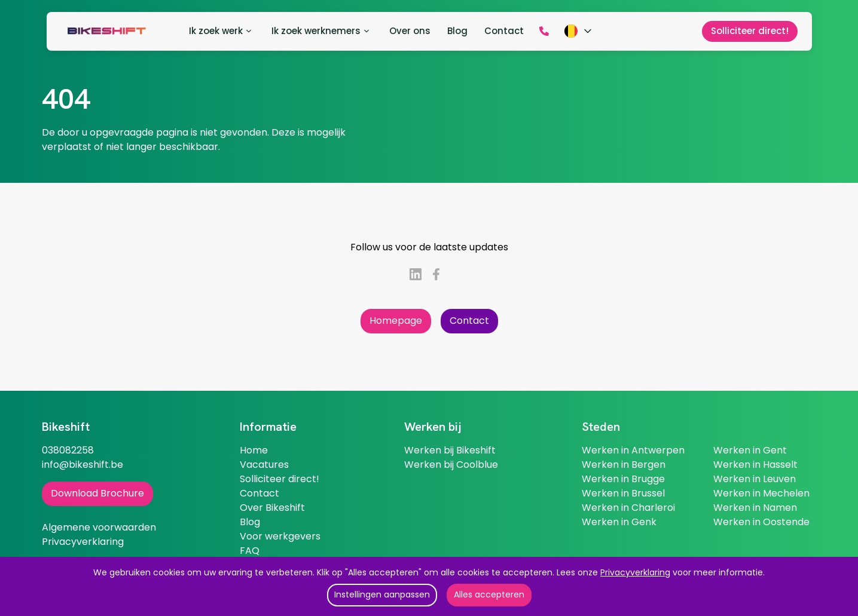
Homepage (396, 321)
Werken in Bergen (624, 465)
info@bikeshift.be (83, 465)
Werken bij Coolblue (451, 465)
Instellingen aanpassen (382, 594)
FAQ (250, 551)
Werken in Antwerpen (633, 450)
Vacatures (264, 465)
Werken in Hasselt (755, 465)
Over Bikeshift (272, 508)
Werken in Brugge (623, 479)
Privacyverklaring (635, 572)
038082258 (68, 450)
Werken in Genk (619, 522)
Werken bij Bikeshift (450, 450)
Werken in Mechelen (761, 493)
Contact (469, 321)
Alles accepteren (489, 594)
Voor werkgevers (280, 536)
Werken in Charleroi (628, 508)
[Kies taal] (579, 31)
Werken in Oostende (761, 522)
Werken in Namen (755, 508)
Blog (250, 522)
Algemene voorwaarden (99, 527)
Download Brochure (97, 493)
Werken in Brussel (623, 493)
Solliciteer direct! (280, 479)
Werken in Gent (750, 450)
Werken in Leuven (755, 479)
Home (254, 450)
